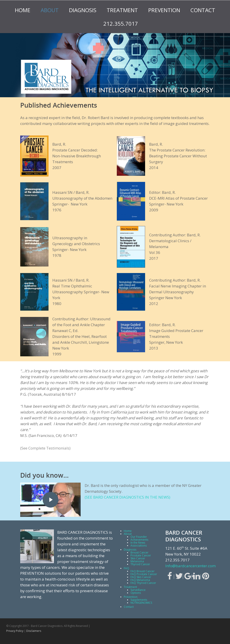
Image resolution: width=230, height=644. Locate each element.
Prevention (164, 10)
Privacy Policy (15, 631)
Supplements (139, 600)
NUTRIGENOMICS (141, 603)
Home (23, 10)
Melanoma (137, 561)
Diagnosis (83, 10)
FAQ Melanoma (140, 580)
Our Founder (139, 537)
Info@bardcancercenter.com (190, 566)
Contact (203, 10)
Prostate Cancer (141, 555)
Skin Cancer (138, 558)
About (50, 10)
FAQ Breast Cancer (143, 571)
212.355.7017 (121, 24)
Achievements (139, 540)
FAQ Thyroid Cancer (143, 583)
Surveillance (138, 590)
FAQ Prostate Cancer (144, 574)
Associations (139, 546)
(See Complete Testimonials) (45, 448)
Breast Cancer (139, 552)
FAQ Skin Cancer (141, 577)
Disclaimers (34, 631)
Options (136, 593)
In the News (138, 543)
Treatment (122, 10)
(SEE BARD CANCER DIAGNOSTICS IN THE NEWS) (127, 497)
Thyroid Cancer (140, 564)
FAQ (126, 568)
